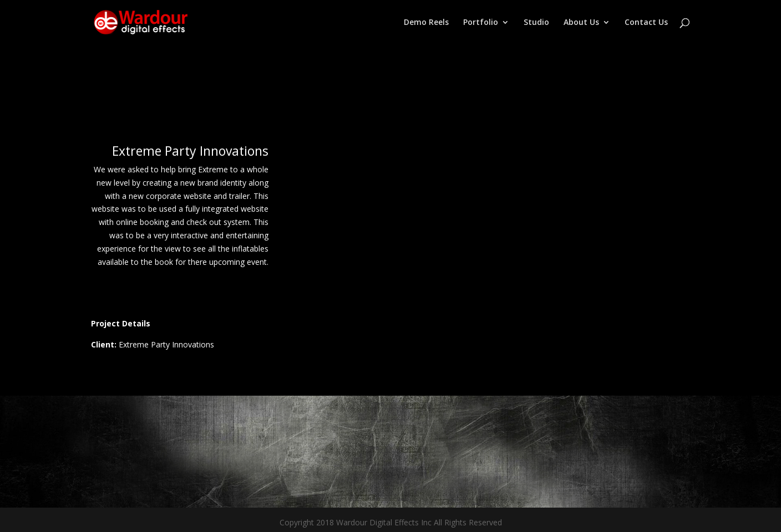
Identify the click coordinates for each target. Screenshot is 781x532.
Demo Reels (426, 23)
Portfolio (481, 23)
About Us (581, 23)
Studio (536, 23)
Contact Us (646, 23)
